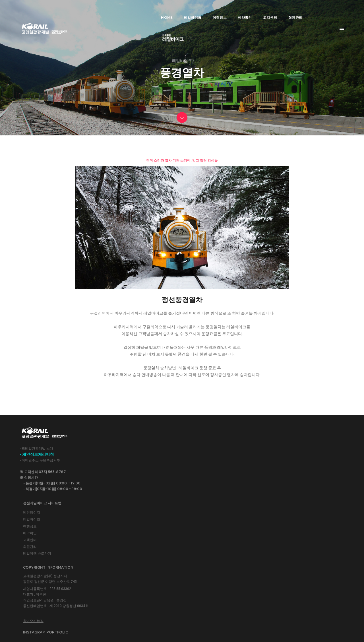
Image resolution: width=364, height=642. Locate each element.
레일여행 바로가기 (126, 569)
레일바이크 (184, 10)
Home (158, 10)
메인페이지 (120, 528)
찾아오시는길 (205, 580)
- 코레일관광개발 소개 (37, 537)
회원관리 (287, 10)
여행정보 (211, 10)
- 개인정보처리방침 (37, 542)
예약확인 (236, 10)
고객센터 (261, 10)
